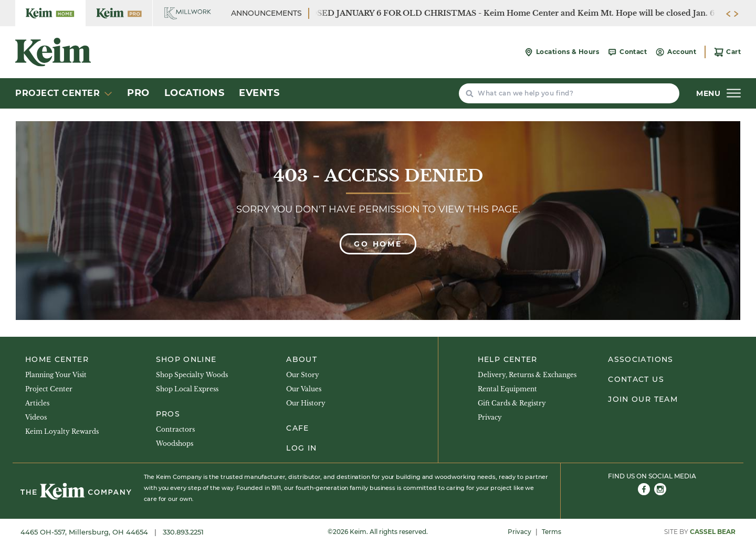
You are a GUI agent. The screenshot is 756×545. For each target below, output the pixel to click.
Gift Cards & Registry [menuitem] (512, 403)
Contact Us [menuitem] (636, 379)
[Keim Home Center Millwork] (188, 13)
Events (259, 93)
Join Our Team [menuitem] (643, 399)
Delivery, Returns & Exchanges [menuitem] (527, 375)
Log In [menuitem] (301, 448)
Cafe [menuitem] (297, 428)
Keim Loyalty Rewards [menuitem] (62, 431)
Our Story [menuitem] (303, 375)
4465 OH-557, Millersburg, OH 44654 (85, 532)
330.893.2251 (183, 532)
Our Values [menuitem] (304, 389)
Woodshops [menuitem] (175, 444)
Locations (195, 93)
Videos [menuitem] (36, 417)
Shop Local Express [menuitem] (187, 389)
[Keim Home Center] (50, 13)
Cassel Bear (713, 532)
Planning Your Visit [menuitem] (56, 375)
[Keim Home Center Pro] (119, 13)
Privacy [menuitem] (490, 417)
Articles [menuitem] (37, 403)
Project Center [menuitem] (49, 389)
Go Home (378, 244)
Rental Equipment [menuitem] (507, 389)
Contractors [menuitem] (175, 429)
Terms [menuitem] (552, 532)
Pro (138, 93)
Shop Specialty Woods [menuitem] (192, 375)
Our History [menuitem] (306, 403)
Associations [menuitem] (640, 359)
